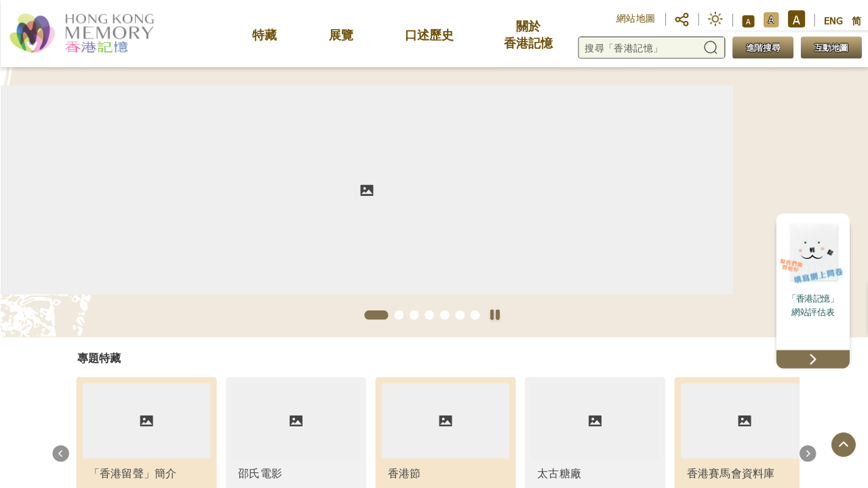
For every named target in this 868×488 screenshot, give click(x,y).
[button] (682, 18)
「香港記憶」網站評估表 (813, 305)
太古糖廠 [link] (559, 473)
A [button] (748, 21)
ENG (833, 21)
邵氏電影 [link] (260, 473)
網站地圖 (636, 18)
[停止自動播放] (495, 316)
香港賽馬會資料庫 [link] (730, 473)
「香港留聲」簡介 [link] (132, 473)
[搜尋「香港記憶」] (651, 48)
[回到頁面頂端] (843, 445)
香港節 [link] (404, 473)
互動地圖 (831, 48)
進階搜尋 (762, 48)
